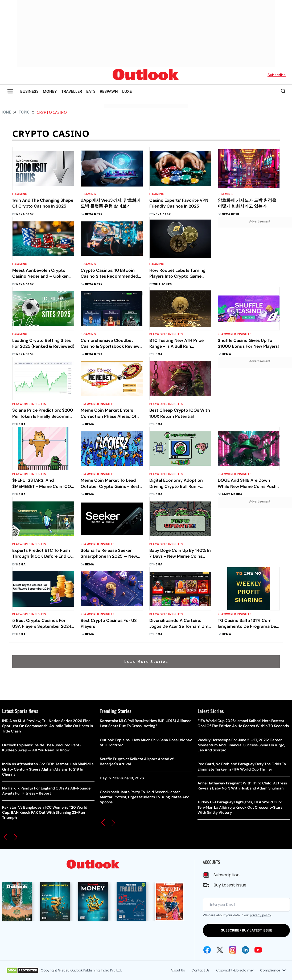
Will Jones (163, 284)
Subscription (227, 875)
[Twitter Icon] (220, 950)
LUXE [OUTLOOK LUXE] (127, 91)
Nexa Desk (25, 214)
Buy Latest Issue (230, 885)
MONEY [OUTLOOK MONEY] (50, 91)
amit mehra (232, 494)
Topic (24, 112)
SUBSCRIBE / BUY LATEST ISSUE (246, 930)
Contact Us (201, 970)
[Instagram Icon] (233, 950)
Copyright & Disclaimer (235, 970)
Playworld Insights (166, 334)
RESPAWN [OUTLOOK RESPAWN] (109, 91)
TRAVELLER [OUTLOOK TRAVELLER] (72, 91)
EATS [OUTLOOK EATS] (91, 91)
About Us (178, 970)
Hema (158, 354)
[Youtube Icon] (258, 950)
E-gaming (20, 194)
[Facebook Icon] (207, 950)
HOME (6, 112)
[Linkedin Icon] (245, 950)
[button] (5, 837)
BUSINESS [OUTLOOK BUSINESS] (29, 91)
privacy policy (260, 915)
